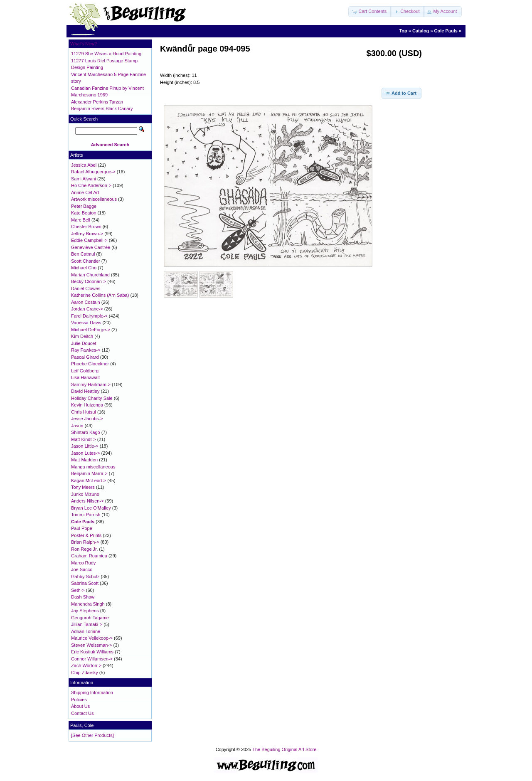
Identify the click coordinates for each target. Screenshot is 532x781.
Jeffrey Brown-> (87, 234)
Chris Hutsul (84, 412)
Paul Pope (82, 528)
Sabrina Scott (85, 583)
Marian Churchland (90, 275)
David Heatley (85, 391)
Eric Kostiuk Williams (92, 652)
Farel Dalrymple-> (89, 316)
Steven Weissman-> (92, 645)
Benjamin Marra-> (89, 473)
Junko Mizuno (85, 494)
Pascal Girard (85, 357)
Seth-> (78, 590)
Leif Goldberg (85, 371)
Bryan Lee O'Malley (91, 508)
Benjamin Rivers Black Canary (102, 108)
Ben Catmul (83, 254)
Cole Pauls (446, 31)
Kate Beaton (84, 213)
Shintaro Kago (86, 432)
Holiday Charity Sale (92, 398)
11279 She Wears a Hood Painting (106, 54)
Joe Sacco (82, 569)
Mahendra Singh (88, 604)
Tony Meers (83, 487)
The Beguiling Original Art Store (284, 749)
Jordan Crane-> (87, 309)
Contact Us (82, 713)
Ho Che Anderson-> (91, 185)
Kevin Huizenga (87, 405)
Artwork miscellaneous (94, 199)
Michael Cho (84, 268)
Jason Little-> (85, 446)
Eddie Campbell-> (89, 240)
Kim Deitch (82, 336)
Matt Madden (84, 460)
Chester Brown (86, 227)
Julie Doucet (84, 343)
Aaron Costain (86, 302)
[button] (370, 12)
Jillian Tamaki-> (87, 624)
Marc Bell (81, 220)
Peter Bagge (84, 206)
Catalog (421, 31)
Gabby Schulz (85, 577)
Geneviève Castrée (91, 247)
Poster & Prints (86, 535)
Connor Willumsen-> (92, 659)
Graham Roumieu (89, 556)
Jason (77, 426)
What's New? (84, 44)
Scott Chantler (86, 261)
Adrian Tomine (86, 631)
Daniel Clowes (86, 288)
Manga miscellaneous (93, 467)
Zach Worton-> (86, 665)
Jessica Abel (84, 165)
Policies (79, 700)
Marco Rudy (83, 563)
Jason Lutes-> (85, 453)
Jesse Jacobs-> (87, 419)
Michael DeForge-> (91, 330)
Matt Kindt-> (84, 439)
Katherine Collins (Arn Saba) (100, 295)
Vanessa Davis (86, 323)
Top (403, 31)
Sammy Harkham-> (91, 384)
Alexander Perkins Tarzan (97, 102)
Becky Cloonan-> (89, 281)
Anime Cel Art (85, 192)
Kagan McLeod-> (89, 480)
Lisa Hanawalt (85, 377)
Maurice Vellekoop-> (92, 638)
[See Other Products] (92, 735)
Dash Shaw (83, 597)
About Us (80, 706)
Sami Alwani (84, 179)
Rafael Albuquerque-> (93, 172)
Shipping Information (92, 692)
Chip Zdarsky (85, 673)
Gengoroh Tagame (90, 618)
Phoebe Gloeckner (90, 364)
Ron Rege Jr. (84, 549)
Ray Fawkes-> (86, 350)
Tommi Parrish (86, 515)
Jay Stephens (85, 611)
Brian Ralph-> (85, 542)
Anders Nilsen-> (87, 501)
